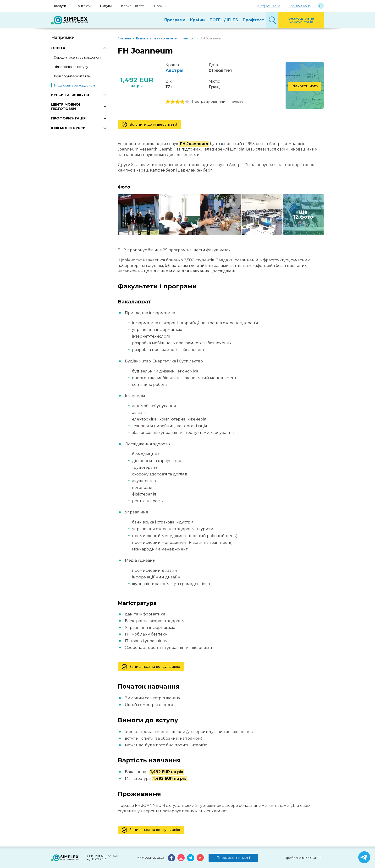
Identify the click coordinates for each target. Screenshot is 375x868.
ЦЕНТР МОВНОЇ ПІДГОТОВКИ (66, 107)
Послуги (59, 6)
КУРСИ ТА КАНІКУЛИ (70, 95)
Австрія (174, 70)
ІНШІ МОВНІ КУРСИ (68, 128)
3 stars (177, 102)
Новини (160, 6)
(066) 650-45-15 (299, 6)
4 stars (182, 102)
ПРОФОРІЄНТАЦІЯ (68, 118)
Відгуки (106, 6)
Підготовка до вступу (71, 67)
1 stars (168, 102)
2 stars (173, 102)
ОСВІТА (58, 48)
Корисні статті (133, 6)
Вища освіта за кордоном (74, 85)
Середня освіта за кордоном (77, 57)
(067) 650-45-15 (269, 6)
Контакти (83, 6)
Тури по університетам (72, 76)
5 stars (187, 102)
